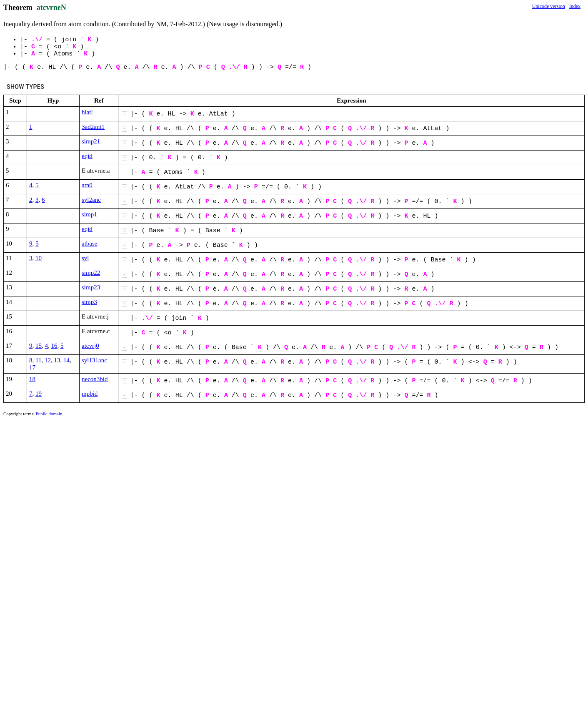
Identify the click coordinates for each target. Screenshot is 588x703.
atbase (89, 244)
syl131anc (94, 360)
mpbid (90, 394)
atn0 (87, 185)
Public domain (49, 414)
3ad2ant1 (93, 127)
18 (32, 379)
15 (39, 346)
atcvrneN (51, 8)
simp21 (91, 141)
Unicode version (549, 6)
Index (575, 6)
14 (66, 360)
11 (38, 360)
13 (57, 360)
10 (39, 258)
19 (39, 394)
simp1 (89, 214)
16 (54, 346)
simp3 (89, 302)
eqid (87, 156)
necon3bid (95, 379)
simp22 (91, 273)
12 (48, 360)
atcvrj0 (90, 346)
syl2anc (91, 200)
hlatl (87, 112)
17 (32, 367)
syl (85, 258)
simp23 (91, 287)
